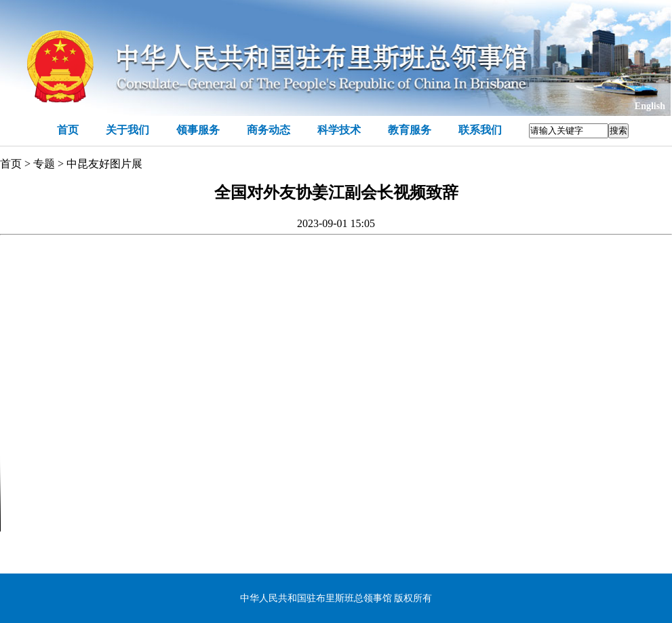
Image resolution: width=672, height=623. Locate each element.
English (650, 106)
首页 (68, 130)
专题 (44, 164)
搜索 (618, 130)
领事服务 (198, 130)
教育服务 (410, 130)
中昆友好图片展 (104, 164)
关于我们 (127, 130)
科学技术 (339, 130)
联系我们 (480, 130)
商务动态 (269, 130)
